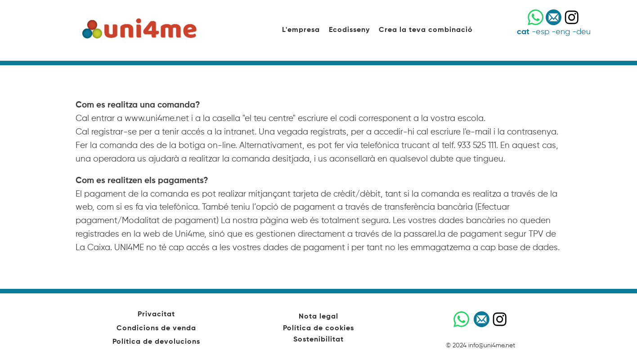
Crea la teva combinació (426, 30)
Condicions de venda (156, 328)
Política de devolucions (156, 342)
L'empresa (301, 30)
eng (563, 32)
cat (523, 32)
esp (543, 32)
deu (583, 32)
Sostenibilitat (318, 340)
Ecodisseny (349, 30)
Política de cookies (318, 328)
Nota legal (318, 317)
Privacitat (156, 315)
